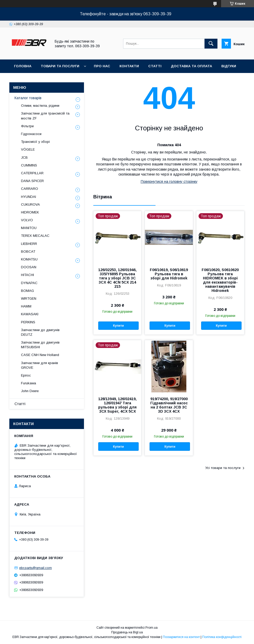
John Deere (30, 391)
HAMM (26, 306)
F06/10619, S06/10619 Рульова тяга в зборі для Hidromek (169, 274)
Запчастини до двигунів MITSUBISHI (40, 345)
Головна (23, 66)
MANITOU (29, 228)
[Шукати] (211, 44)
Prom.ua (151, 628)
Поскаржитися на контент (181, 637)
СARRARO (30, 189)
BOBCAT (28, 251)
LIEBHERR (29, 244)
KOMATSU (29, 259)
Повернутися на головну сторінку (169, 182)
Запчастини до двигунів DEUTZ (40, 332)
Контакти (129, 66)
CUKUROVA (30, 204)
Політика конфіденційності (222, 637)
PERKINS (28, 322)
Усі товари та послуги (223, 468)
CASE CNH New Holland (40, 355)
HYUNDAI (29, 197)
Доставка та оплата (191, 66)
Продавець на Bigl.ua (127, 632)
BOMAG (27, 291)
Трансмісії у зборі (35, 142)
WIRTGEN (29, 298)
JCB (24, 157)
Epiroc (26, 375)
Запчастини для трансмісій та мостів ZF (45, 116)
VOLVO (27, 220)
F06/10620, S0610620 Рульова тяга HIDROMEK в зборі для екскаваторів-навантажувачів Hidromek (220, 280)
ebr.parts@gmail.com (36, 568)
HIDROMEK (30, 212)
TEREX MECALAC (35, 236)
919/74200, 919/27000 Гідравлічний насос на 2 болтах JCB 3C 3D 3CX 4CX (169, 405)
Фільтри (27, 126)
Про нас (102, 66)
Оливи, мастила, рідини (40, 106)
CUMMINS (29, 165)
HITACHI (27, 275)
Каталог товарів (28, 98)
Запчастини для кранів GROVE (40, 365)
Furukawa (29, 383)
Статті (155, 66)
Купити (118, 326)
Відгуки (229, 66)
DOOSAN (29, 267)
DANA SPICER (32, 181)
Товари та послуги (60, 66)
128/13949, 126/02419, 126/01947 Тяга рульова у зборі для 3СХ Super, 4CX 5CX (117, 405)
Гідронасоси (31, 134)
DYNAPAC (29, 283)
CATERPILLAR (32, 173)
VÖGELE (28, 149)
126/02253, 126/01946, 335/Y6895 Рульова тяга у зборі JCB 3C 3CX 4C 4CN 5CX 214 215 (117, 278)
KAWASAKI (30, 314)
